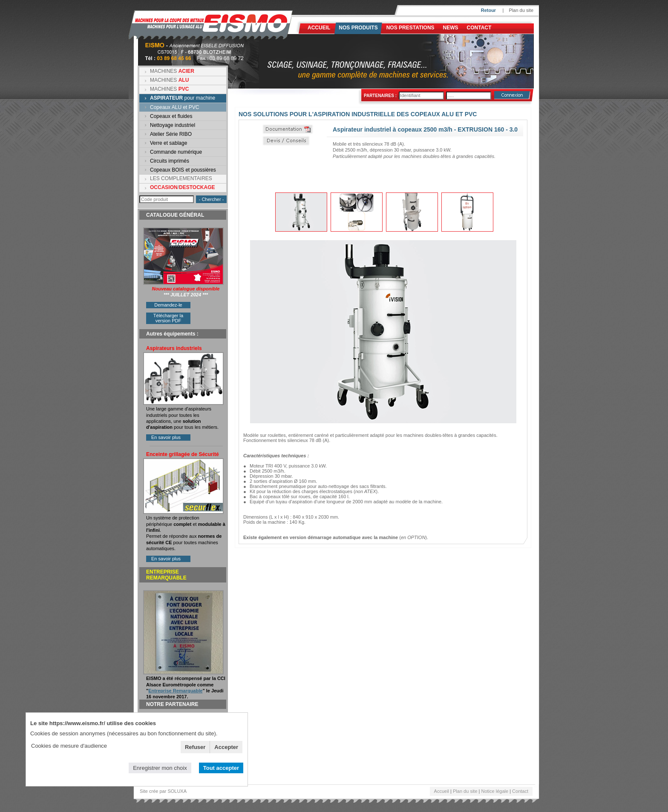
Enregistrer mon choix (160, 768)
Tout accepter (221, 768)
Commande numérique (176, 152)
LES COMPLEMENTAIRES (181, 178)
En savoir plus (166, 437)
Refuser (195, 747)
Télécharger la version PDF (168, 318)
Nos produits (358, 28)
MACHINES (172, 71)
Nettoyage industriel (173, 125)
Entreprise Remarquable (175, 691)
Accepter (226, 747)
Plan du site (521, 10)
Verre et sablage (168, 143)
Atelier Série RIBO (171, 134)
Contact (479, 28)
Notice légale (495, 791)
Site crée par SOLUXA (163, 791)
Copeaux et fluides (171, 116)
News (451, 28)
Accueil (319, 28)
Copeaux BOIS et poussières (183, 170)
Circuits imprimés (170, 161)
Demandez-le (168, 305)
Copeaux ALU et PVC (174, 107)
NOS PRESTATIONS (410, 28)
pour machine (183, 98)
